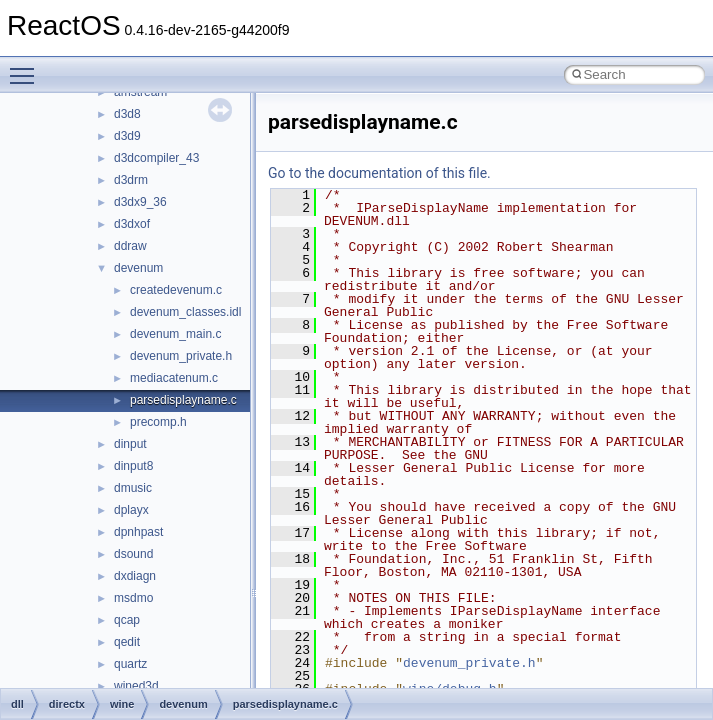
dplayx (131, 510)
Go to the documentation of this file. (379, 173)
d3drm (131, 180)
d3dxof (132, 224)
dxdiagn (135, 576)
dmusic (133, 488)
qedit (127, 642)
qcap (127, 620)
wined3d (136, 686)
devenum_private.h (181, 356)
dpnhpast (138, 532)
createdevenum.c (176, 290)
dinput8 (133, 466)
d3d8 (127, 114)
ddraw (130, 246)
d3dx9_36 (140, 202)
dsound (133, 554)
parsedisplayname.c (183, 400)
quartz (130, 664)
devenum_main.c (175, 334)
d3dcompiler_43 (156, 158)
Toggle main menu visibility (27, 67)
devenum (138, 268)
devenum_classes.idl (185, 312)
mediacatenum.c (174, 378)
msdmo (133, 598)
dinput (130, 444)
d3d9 (127, 136)
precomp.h (158, 422)
